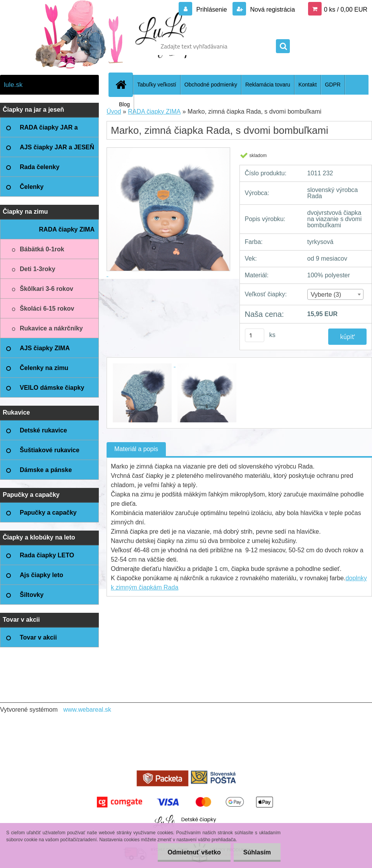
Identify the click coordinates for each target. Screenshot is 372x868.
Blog (124, 104)
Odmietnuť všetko (194, 852)
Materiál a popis (136, 449)
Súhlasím (257, 852)
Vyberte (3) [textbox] (326, 295)
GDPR (332, 85)
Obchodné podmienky (211, 85)
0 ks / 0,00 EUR (346, 10)
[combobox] (336, 294)
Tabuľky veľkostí (157, 85)
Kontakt (307, 85)
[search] (283, 47)
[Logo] (53, 46)
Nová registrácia (272, 10)
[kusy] (255, 335)
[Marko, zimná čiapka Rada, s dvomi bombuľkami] (143, 364)
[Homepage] (124, 85)
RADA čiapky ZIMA (154, 112)
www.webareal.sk (87, 710)
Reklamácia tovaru (268, 85)
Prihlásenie (212, 10)
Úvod (114, 112)
